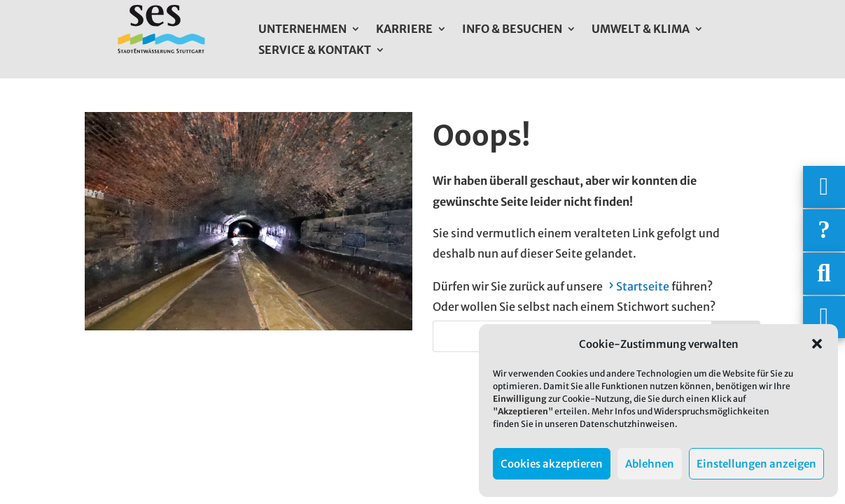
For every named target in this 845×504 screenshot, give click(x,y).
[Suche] (824, 274)
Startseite (643, 286)
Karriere (404, 30)
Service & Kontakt (315, 51)
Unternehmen (302, 30)
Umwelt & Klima (641, 30)
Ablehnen (650, 464)
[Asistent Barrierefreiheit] (824, 317)
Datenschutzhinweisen (627, 424)
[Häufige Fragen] (824, 230)
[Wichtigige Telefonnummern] (824, 187)
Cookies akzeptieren (552, 464)
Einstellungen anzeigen (756, 464)
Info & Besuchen (512, 30)
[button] (817, 344)
